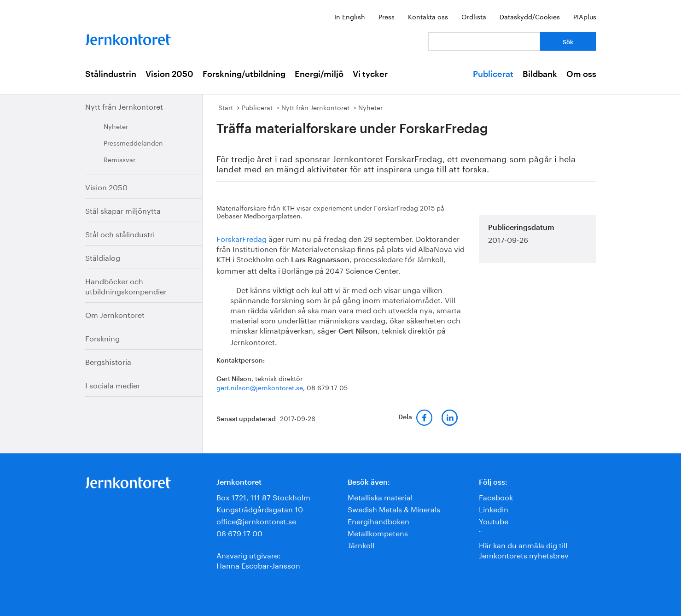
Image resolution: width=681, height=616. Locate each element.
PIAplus (585, 16)
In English (350, 16)
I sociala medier (113, 384)
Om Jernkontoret (115, 314)
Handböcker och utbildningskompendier (126, 285)
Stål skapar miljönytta (123, 210)
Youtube (494, 520)
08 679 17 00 (239, 532)
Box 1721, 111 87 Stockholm (263, 496)
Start (226, 107)
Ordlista (474, 16)
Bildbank (540, 74)
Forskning (102, 337)
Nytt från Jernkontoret (124, 106)
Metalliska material (380, 496)
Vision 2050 (169, 74)
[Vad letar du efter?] (484, 41)
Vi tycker (370, 74)
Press (387, 16)
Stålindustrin (111, 74)
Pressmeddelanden (133, 142)
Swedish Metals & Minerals (394, 508)
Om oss (581, 74)
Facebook (496, 496)
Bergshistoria (108, 361)
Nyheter (116, 126)
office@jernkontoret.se (256, 520)
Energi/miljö (319, 74)
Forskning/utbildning (244, 74)
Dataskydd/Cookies (530, 16)
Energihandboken (378, 520)
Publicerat (493, 74)
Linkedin (494, 508)
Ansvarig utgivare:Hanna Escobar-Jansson (258, 560)
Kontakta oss (428, 16)
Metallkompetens (378, 532)
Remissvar (119, 159)
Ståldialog (103, 257)
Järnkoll (361, 544)
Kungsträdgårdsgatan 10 (260, 508)
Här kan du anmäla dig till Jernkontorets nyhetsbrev (524, 549)
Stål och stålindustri (120, 233)
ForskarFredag (242, 238)
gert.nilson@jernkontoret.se (260, 387)
